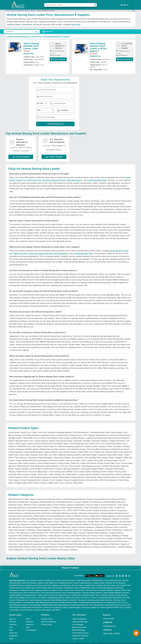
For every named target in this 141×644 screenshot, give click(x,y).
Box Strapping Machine (64, 580)
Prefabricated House (26, 588)
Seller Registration (79, 616)
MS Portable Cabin (29, 585)
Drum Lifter (24, 452)
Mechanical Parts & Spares (39, 505)
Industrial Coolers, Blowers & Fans (23, 502)
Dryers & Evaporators (76, 502)
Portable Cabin (50, 578)
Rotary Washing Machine (72, 590)
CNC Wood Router (16, 590)
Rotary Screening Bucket (104, 472)
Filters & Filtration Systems (77, 513)
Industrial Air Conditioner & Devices (33, 536)
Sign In (125, 4)
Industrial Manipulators (34, 449)
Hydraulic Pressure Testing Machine (114, 592)
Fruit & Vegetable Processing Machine (70, 519)
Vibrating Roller (97, 578)
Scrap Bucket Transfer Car (19, 430)
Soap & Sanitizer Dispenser (83, 525)
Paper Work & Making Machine (103, 513)
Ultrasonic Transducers (78, 597)
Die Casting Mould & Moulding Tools (37, 516)
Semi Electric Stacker (68, 449)
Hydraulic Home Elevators (115, 580)
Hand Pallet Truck (86, 449)
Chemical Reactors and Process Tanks (87, 533)
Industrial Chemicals (73, 522)
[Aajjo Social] (117, 573)
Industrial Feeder (48, 433)
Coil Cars (64, 463)
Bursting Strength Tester (91, 592)
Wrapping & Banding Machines (43, 499)
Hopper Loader (91, 444)
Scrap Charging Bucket (30, 477)
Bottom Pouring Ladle (117, 469)
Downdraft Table (61, 441)
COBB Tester (76, 592)
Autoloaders (43, 458)
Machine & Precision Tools (107, 525)
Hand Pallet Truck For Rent (34, 435)
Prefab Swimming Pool (79, 602)
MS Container (58, 585)
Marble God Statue (73, 595)
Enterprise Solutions (80, 633)
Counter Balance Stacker (45, 438)
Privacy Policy (46, 622)
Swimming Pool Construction (116, 602)
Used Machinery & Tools (54, 544)
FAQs (134, 8)
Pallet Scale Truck (56, 480)
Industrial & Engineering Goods (65, 527)
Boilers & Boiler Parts (33, 544)
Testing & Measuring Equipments (114, 511)
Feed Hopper (116, 430)
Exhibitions (13, 633)
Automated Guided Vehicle (92, 466)
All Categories (31, 627)
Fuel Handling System (77, 447)
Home (7, 8)
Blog (11, 627)
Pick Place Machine (31, 433)
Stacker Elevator (22, 466)
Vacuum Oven (69, 588)
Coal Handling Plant (57, 469)
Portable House (90, 583)
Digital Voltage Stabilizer (112, 590)
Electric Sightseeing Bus (72, 605)
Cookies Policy (47, 616)
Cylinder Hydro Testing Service (69, 433)
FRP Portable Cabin (44, 585)
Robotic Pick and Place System (53, 447)
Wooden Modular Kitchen (69, 600)
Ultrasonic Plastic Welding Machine (56, 597)
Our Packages (78, 622)
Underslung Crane (30, 592)
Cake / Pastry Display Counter (20, 595)
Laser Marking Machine (34, 578)
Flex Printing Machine (32, 590)
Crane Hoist (53, 592)
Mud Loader (21, 441)
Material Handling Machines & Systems (23, 8)
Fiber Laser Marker (39, 595)
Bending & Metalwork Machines (57, 539)
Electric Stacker (40, 480)
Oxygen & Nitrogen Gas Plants (119, 536)
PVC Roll (84, 595)
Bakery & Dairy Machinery (19, 522)
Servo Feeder (75, 463)
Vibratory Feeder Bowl (18, 469)
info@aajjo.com (109, 623)
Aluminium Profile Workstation (41, 455)
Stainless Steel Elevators (62, 583)
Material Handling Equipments (71, 444)
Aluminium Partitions (29, 580)
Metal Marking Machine (56, 595)
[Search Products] (45, 3)
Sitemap (12, 619)
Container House (56, 588)
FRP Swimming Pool (96, 602)
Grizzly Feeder (64, 461)
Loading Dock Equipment (96, 435)
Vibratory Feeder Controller (110, 444)
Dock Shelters (36, 466)
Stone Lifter (43, 472)
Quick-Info (13, 630)
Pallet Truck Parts (34, 178)
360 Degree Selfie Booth (51, 607)
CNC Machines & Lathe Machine (30, 530)
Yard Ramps (52, 435)
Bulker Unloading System (96, 469)
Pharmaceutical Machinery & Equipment (44, 508)
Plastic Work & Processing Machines (49, 513)
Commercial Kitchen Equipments (109, 595)
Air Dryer (55, 600)
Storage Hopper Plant (23, 480)
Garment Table (92, 477)
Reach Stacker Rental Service (40, 441)
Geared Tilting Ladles (61, 475)
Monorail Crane (64, 592)
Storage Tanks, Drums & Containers (102, 519)
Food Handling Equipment (40, 475)
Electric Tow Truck (97, 441)
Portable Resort (15, 585)
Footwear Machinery (92, 516)
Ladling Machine (78, 475)
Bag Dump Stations (63, 455)
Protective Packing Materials (39, 527)
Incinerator (13, 541)
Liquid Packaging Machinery (74, 497)
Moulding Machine (64, 499)
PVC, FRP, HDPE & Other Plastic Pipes (61, 530)
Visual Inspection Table (18, 475)
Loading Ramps (78, 435)
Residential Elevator (17, 583)
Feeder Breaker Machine (26, 458)
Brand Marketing (79, 627)
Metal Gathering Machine (108, 475)
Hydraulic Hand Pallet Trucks (111, 452)
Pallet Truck (99, 449)
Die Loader (99, 458)
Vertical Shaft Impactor (47, 461)
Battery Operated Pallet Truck (21, 438)
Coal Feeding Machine (78, 441)
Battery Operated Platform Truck (112, 605)
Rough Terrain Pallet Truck (109, 461)
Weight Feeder (122, 455)
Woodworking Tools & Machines (38, 511)
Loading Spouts (85, 472)
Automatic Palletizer (100, 438)
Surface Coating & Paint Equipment (94, 530)
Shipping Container (42, 588)
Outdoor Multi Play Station (66, 578)
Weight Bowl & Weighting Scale (85, 539)
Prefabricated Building (105, 585)
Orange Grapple (30, 472)
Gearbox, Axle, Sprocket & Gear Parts (89, 536)
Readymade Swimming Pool (32, 605)
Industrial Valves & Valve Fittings (52, 502)
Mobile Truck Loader (75, 469)
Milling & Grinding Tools (93, 522)
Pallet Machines (24, 444)
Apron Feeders (30, 461)
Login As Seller (78, 636)
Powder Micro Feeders (53, 466)
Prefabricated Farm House (106, 583)
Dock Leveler (64, 435)
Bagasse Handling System (28, 447)
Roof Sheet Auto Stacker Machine (45, 463)
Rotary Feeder (108, 455)
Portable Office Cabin (88, 585)
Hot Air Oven (80, 588)
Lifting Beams (72, 472)
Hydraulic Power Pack (122, 588)
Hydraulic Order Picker (114, 466)
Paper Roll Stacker (89, 461)
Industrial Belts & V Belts (19, 497)
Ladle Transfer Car (57, 472)
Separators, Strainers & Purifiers (115, 516)
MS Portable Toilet (124, 583)
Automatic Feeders (57, 458)
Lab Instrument (125, 519)
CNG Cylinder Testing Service (96, 433)
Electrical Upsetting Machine (54, 178)
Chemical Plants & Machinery (21, 513)
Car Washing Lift (110, 600)
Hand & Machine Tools (18, 519)
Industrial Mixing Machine (114, 499)
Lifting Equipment (16, 449)
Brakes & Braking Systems (105, 508)
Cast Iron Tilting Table (74, 480)
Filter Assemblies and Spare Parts (99, 505)
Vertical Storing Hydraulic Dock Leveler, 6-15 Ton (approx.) (98, 45)
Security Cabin (77, 583)
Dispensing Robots (114, 441)
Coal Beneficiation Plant (97, 178)
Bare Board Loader (65, 438)
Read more (76, 22)
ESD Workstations (75, 178)
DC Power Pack (92, 588)
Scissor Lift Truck (45, 583)
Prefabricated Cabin (71, 585)
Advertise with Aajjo (80, 619)
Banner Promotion (79, 625)
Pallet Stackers (21, 455)
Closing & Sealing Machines (104, 544)
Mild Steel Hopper (90, 452)
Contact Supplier (21, 154)
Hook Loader (87, 458)
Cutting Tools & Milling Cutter (36, 547)
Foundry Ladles (111, 458)
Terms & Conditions (49, 619)
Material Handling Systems (70, 452)
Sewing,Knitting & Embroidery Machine (74, 541)
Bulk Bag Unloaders (72, 466)
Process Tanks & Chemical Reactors (101, 502)
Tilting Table (125, 475)
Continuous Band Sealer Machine (100, 597)
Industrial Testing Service (120, 433)
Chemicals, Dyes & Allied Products (68, 516)
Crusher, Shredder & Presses (41, 519)
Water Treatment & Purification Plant (45, 497)
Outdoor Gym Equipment (53, 605)
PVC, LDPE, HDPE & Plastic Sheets (77, 508)
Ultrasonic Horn (22, 597)
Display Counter (99, 580)
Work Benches (23, 463)
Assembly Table (15, 472)
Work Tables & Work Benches (45, 444)
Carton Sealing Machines (82, 580)
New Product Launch (80, 630)
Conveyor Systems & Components (88, 499)
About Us (13, 616)
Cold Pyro (37, 607)
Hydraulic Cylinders (106, 588)
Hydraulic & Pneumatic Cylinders (64, 547)
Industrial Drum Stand (119, 447)
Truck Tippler (14, 477)
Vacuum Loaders (73, 458)
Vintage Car (95, 605)
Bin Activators (78, 455)
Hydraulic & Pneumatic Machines (57, 525)
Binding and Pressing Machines (78, 544)
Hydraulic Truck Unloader (52, 477)
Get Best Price (29, 51)
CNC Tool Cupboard (108, 477)
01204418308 (109, 616)
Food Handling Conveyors (98, 447)
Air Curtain (92, 595)
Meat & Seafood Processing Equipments (26, 539)
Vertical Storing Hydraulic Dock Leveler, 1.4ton (31, 43)
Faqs (11, 636)
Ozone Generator (26, 607)
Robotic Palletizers (123, 472)
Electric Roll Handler (111, 463)
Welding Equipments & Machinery (106, 541)
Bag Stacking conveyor (92, 463)
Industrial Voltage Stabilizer (92, 590)
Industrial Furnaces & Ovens (60, 536)
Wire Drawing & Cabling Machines (33, 533)
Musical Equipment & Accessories (114, 539)
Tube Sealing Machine (112, 578)
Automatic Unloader (82, 438)
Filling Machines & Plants (59, 533)
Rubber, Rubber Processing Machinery (48, 522)
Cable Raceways (35, 597)
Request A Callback (70, 565)
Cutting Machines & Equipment (117, 522)
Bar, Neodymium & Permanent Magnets (25, 525)
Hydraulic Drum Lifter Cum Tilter (44, 452)
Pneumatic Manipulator (38, 469)
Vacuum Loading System (74, 477)
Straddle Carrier (15, 435)
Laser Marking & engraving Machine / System (38, 541)
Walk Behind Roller (84, 578)
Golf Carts (86, 605)
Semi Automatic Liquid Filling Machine (37, 600)
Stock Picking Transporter (119, 435)
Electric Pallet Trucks (115, 449)
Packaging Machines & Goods (65, 511)
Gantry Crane (43, 592)
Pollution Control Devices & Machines (68, 505)
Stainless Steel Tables (46, 580)
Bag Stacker (91, 475)
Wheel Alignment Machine (19, 602)
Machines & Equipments (89, 511)
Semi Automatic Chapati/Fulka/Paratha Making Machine (50, 602)
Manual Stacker (51, 449)
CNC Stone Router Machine (51, 590)
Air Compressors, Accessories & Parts (95, 527)
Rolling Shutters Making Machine (91, 600)
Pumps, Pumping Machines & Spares (102, 497)
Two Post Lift (122, 600)
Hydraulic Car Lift (31, 583)
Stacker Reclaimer (117, 438)
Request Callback (58, 57)
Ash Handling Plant (93, 455)
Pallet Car (75, 461)
